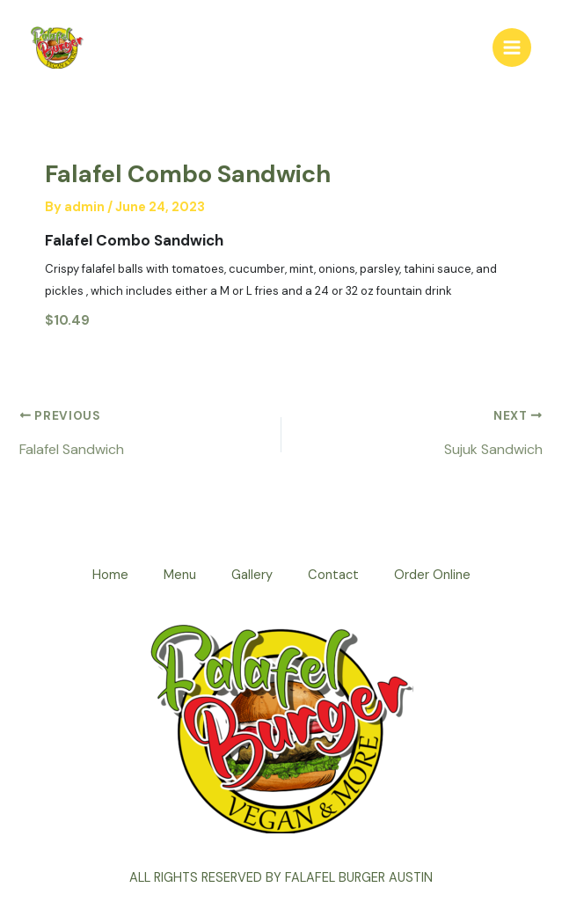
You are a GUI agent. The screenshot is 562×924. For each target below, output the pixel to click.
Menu (180, 575)
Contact (333, 575)
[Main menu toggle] (512, 48)
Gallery (252, 575)
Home (110, 575)
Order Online (432, 575)
